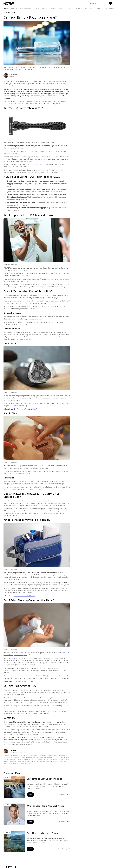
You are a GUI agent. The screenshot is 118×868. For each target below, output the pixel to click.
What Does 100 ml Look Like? (24, 681)
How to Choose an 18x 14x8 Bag (25, 596)
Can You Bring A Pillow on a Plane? (25, 409)
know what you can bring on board (51, 104)
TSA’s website (11, 658)
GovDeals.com (40, 165)
